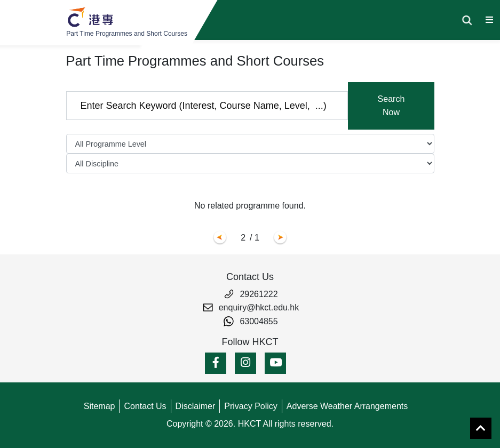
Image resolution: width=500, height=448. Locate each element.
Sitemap (100, 406)
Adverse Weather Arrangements (347, 406)
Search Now (391, 106)
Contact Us (145, 406)
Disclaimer (196, 406)
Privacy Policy (251, 406)
